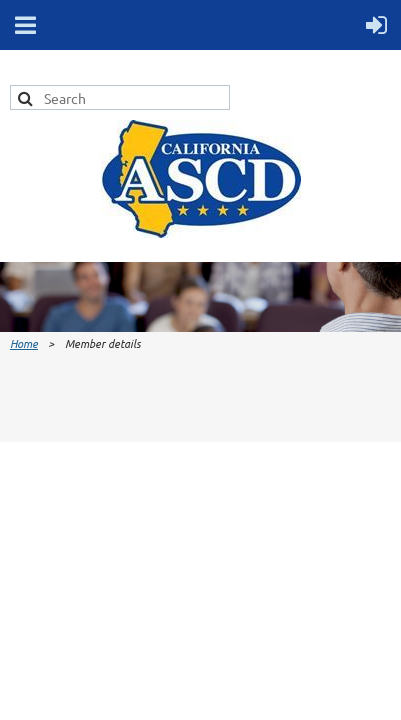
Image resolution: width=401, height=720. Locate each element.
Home (24, 343)
